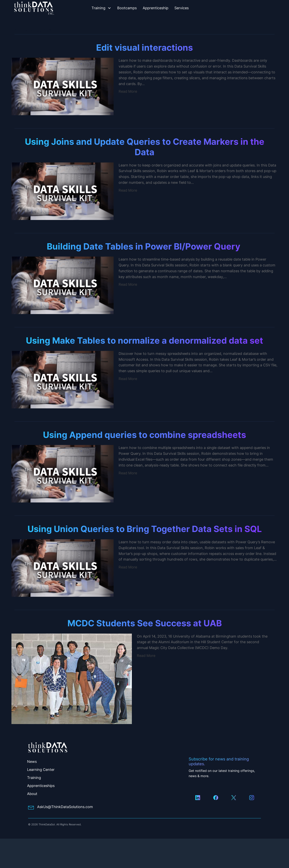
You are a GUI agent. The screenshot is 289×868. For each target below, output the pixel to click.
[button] (109, 8)
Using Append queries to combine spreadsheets (144, 435)
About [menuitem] (32, 794)
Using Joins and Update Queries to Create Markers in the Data (145, 147)
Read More (128, 91)
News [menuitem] (32, 762)
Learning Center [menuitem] (41, 770)
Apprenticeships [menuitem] (41, 786)
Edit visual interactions (144, 47)
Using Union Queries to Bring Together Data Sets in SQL (145, 529)
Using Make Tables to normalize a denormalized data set (144, 340)
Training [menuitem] (34, 778)
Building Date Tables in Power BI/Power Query (144, 246)
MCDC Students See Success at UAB (145, 623)
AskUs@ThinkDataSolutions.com (65, 807)
